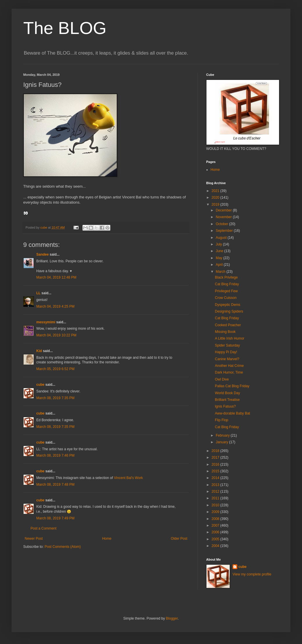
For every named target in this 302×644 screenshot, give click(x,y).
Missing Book (225, 332)
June (220, 251)
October (222, 224)
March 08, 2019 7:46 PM (55, 455)
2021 (216, 191)
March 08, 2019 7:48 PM (55, 485)
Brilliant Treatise (227, 400)
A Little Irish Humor (230, 338)
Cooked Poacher (228, 325)
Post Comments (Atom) (63, 547)
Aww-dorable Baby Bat (232, 413)
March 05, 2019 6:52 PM (55, 369)
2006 (216, 532)
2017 (216, 458)
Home (107, 539)
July (219, 244)
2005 (216, 539)
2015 (216, 471)
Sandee (43, 254)
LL (38, 293)
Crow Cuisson (226, 298)
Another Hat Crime (229, 366)
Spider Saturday (227, 345)
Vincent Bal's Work (128, 478)
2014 (216, 478)
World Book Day (227, 393)
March (221, 272)
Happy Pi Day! (226, 352)
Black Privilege (226, 277)
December (224, 210)
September (225, 231)
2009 (216, 512)
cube (40, 385)
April (220, 265)
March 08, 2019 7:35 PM (55, 398)
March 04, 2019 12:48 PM (56, 277)
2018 (216, 451)
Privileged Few (226, 291)
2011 (216, 498)
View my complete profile (252, 574)
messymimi (46, 322)
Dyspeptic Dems (228, 305)
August (222, 238)
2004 (216, 546)
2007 (216, 525)
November (224, 217)
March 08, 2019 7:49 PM (55, 518)
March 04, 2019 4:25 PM (55, 306)
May (220, 258)
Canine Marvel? (227, 359)
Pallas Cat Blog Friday (232, 386)
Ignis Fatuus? (225, 406)
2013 (216, 485)
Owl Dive (222, 379)
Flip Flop (222, 420)
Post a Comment (43, 528)
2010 (216, 505)
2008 (216, 519)
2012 (216, 491)
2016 (216, 464)
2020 (216, 198)
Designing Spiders (229, 311)
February (223, 435)
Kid (39, 351)
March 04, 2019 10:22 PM (56, 335)
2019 (216, 204)
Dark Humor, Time (229, 372)
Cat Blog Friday (227, 284)
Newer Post (34, 539)
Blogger (172, 618)
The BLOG (65, 28)
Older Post (179, 539)
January (222, 442)
